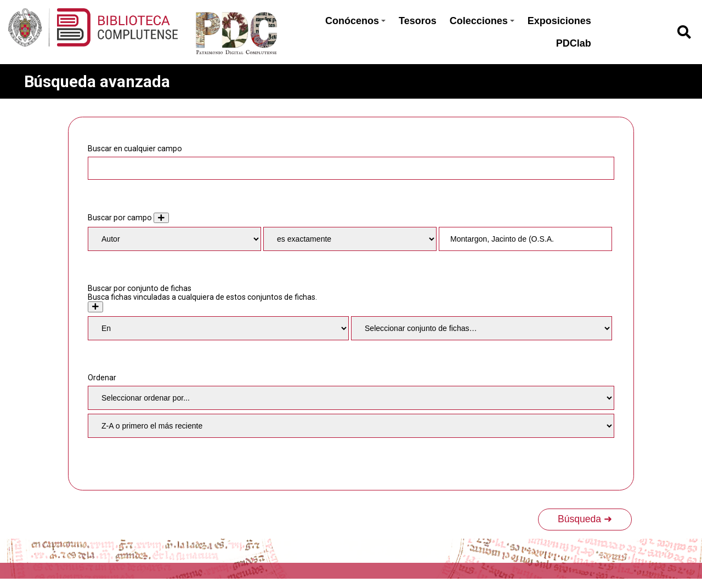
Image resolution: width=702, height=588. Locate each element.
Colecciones (482, 21)
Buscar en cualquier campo (135, 149)
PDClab (574, 43)
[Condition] (218, 328)
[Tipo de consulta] (350, 239)
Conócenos (355, 21)
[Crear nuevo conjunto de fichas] (95, 307)
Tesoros (418, 21)
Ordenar (102, 378)
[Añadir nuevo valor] (161, 218)
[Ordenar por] (351, 398)
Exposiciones (559, 21)
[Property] (174, 239)
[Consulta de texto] (525, 239)
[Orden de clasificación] (351, 426)
